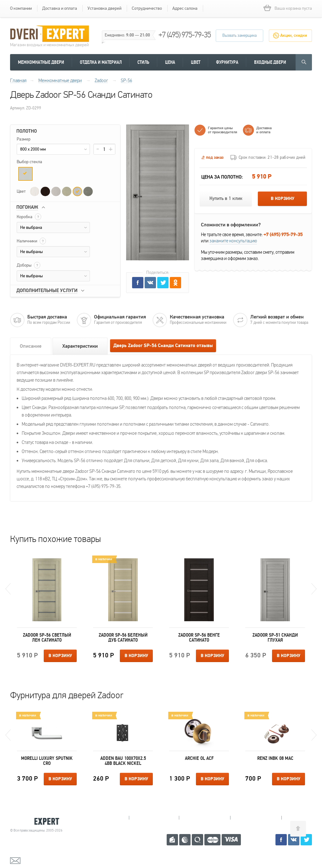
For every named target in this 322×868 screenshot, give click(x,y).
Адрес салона (185, 8)
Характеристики (80, 346)
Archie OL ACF (199, 758)
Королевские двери (37, 821)
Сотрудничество (147, 8)
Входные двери (270, 62)
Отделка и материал (101, 62)
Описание (31, 346)
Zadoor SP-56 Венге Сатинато (199, 638)
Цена (170, 62)
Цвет (196, 62)
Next (314, 589)
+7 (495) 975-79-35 (185, 35)
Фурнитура (227, 62)
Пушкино (205, 818)
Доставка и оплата (60, 8)
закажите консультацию (233, 241)
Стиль (143, 62)
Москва (305, 818)
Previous (8, 589)
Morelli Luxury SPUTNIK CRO (47, 761)
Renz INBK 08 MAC (275, 758)
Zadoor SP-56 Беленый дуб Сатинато (123, 638)
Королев (154, 818)
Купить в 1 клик (226, 199)
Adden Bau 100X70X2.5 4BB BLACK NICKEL (123, 761)
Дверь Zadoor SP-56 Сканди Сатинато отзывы (163, 346)
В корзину (283, 199)
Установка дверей (104, 8)
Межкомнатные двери (41, 62)
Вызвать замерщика (239, 36)
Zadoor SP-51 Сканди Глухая (275, 638)
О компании (21, 8)
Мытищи (104, 818)
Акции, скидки (294, 36)
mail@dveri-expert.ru (42, 860)
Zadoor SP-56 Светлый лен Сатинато (47, 638)
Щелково (256, 818)
